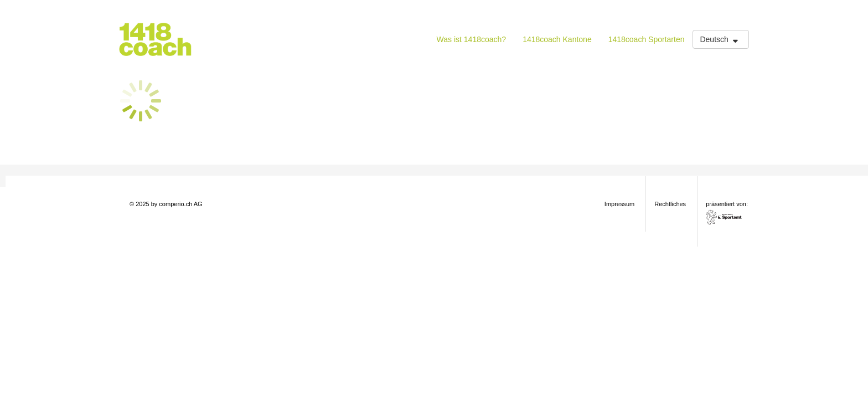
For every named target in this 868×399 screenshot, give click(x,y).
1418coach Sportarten (647, 39)
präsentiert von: (728, 213)
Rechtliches (670, 204)
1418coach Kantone (557, 39)
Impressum (619, 204)
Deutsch (720, 39)
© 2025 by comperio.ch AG (166, 204)
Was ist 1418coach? (472, 39)
